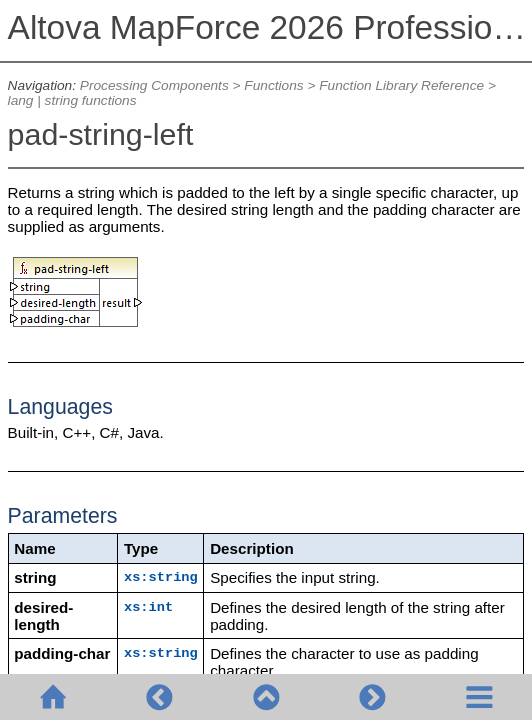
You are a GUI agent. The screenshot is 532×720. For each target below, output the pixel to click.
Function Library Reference (401, 85)
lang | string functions (72, 100)
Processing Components (154, 85)
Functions (273, 85)
